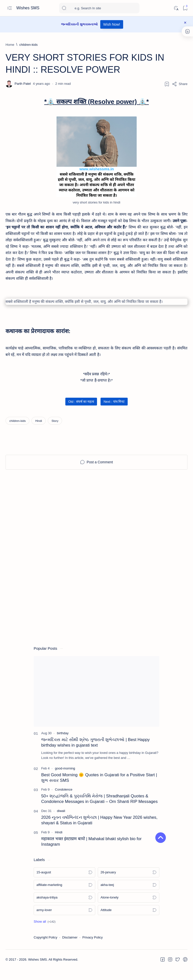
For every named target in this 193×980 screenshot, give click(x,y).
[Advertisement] (96, 525)
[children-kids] (29, 45)
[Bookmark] (185, 8)
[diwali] (61, 821)
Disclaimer (70, 948)
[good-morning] (65, 779)
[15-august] (64, 883)
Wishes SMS (28, 8)
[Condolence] (64, 800)
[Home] (10, 45)
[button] (45, 932)
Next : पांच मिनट (114, 412)
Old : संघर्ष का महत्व (81, 412)
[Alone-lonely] (129, 908)
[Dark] (176, 8)
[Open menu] (9, 8)
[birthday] (63, 744)
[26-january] (129, 883)
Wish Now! (112, 24)
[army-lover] (64, 921)
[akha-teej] (129, 895)
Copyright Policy (45, 948)
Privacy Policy (93, 948)
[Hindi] (39, 431)
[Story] (55, 431)
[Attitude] (129, 921)
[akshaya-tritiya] (64, 908)
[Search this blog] (99, 8)
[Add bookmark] (167, 84)
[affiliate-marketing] (64, 895)
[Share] (180, 84)
